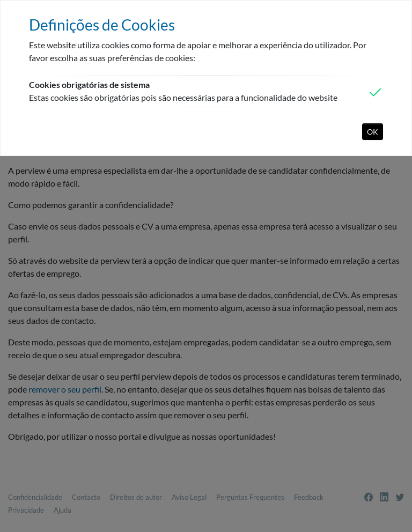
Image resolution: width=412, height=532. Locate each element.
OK (373, 132)
